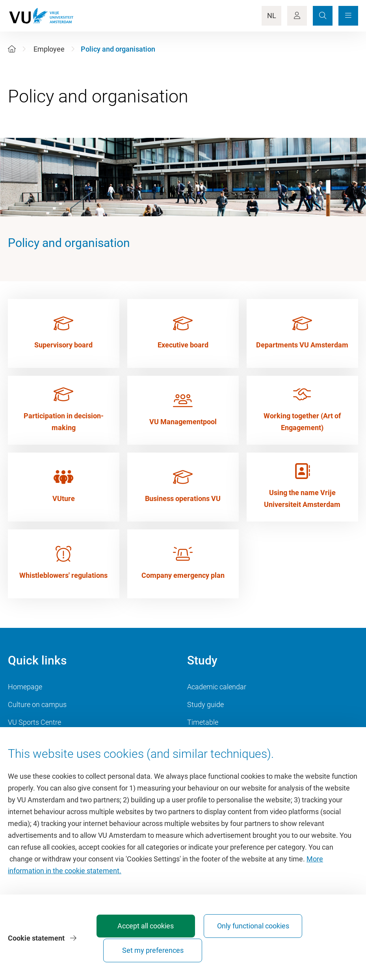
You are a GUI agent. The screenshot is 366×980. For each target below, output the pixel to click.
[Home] (12, 49)
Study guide (205, 704)
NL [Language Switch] (272, 16)
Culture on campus (37, 704)
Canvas (199, 740)
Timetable (203, 722)
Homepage (25, 687)
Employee (49, 49)
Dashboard (25, 740)
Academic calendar (217, 687)
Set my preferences (313, 950)
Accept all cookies (138, 950)
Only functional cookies (226, 947)
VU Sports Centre (34, 722)
